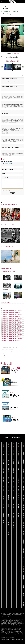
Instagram (9, 504)
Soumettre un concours (24, 552)
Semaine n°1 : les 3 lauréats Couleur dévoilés (12, 311)
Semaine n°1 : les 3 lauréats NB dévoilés (10, 313)
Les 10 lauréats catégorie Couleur (9, 205)
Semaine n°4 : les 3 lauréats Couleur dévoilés (12, 323)
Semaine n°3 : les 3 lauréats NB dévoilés (10, 321)
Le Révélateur (14, 497)
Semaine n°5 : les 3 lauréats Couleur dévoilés (12, 327)
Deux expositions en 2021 (7, 349)
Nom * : (3, 165)
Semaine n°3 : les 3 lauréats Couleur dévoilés (12, 319)
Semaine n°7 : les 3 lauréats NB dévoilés (10, 336)
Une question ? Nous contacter (8, 357)
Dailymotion (9, 532)
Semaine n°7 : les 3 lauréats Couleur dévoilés (12, 334)
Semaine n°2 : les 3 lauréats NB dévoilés (10, 317)
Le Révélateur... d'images (24, 473)
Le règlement (4, 355)
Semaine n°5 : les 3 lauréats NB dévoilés (10, 328)
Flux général (24, 453)
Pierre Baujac (6, 289)
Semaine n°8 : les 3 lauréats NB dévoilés (10, 340)
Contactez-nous (4, 509)
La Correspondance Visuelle (14, 508)
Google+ (9, 509)
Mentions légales (4, 518)
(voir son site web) (17, 54)
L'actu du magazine (24, 461)
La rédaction (24, 593)
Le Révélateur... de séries (24, 485)
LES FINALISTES (6, 308)
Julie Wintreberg (6, 281)
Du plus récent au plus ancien (7, 75)
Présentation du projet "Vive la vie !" (9, 347)
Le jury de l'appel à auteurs (7, 353)
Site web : (4, 173)
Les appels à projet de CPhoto (14, 475)
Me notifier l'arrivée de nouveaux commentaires (13, 191)
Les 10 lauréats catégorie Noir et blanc (10, 225)
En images (14, 486)
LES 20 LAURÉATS (6, 202)
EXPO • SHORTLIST (6, 269)
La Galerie (14, 491)
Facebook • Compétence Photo (9, 467)
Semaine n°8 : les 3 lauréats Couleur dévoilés (12, 338)
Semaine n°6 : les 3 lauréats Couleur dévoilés (12, 330)
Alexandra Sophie (7, 298)
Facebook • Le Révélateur (9, 482)
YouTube (9, 526)
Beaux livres (24, 504)
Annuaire (14, 521)
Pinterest (9, 518)
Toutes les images (6, 302)
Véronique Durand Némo (19, 281)
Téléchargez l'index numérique (4, 482)
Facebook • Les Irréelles (9, 495)
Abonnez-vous (4, 456)
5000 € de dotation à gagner (8, 351)
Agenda (14, 517)
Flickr (9, 522)
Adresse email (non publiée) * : (8, 169)
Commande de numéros (24, 577)
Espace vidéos (14, 526)
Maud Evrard (16, 298)
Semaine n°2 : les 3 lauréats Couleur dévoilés (12, 315)
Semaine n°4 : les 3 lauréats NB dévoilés (10, 325)
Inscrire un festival (24, 541)
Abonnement (24, 587)
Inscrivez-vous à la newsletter (4, 497)
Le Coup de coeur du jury (7, 246)
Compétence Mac (19, 465)
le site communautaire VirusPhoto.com (13, 62)
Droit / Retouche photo (24, 602)
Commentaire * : (5, 178)
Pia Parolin (16, 290)
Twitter (9, 513)
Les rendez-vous (24, 496)
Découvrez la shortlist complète (8, 271)
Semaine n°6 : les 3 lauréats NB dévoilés (10, 332)
